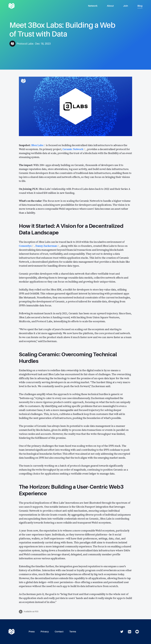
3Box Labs (38, 145)
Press (32, 632)
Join (126, 6)
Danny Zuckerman (48, 246)
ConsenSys (26, 246)
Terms (73, 632)
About (110, 6)
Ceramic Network (74, 149)
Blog (140, 6)
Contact (59, 632)
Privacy (45, 632)
